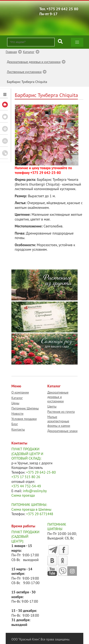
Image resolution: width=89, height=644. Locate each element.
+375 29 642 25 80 (62, 9)
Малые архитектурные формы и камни (59, 421)
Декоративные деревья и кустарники (58, 397)
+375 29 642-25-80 (46, 173)
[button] (77, 42)
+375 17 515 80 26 (26, 477)
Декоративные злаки (63, 431)
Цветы (52, 406)
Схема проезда (23, 495)
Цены (15, 403)
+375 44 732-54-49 (26, 486)
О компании (20, 392)
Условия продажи (24, 419)
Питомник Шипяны (25, 408)
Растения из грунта (61, 412)
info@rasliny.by (35, 491)
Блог (15, 424)
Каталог (17, 398)
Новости (17, 413)
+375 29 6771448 (40, 514)
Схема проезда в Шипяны (31, 509)
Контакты (18, 429)
